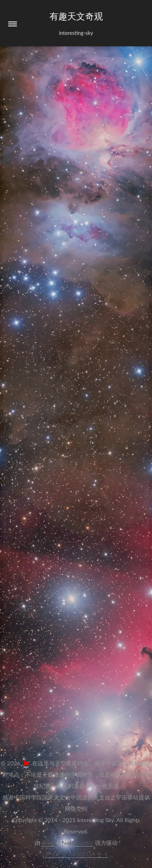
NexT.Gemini (78, 843)
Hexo (48, 843)
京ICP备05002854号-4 (76, 854)
